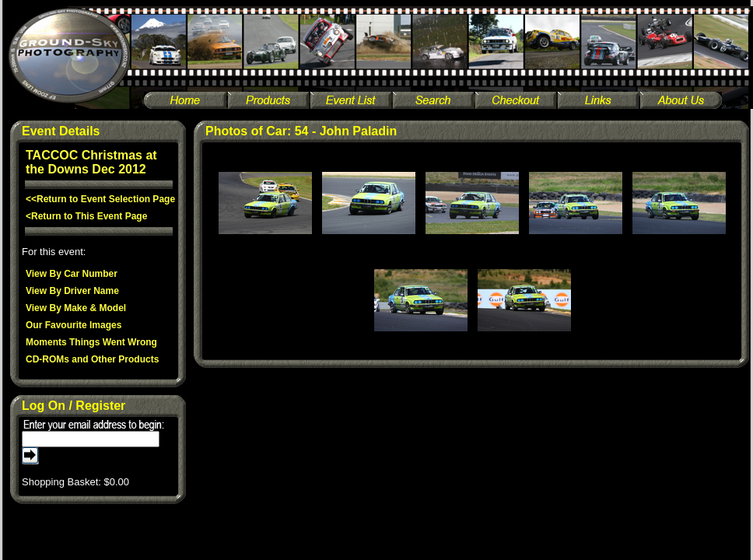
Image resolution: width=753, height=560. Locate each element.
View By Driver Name (72, 291)
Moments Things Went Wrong (91, 342)
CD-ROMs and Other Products (92, 359)
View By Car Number (72, 274)
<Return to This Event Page (86, 216)
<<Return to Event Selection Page (100, 199)
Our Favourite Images (74, 325)
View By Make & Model (76, 308)
